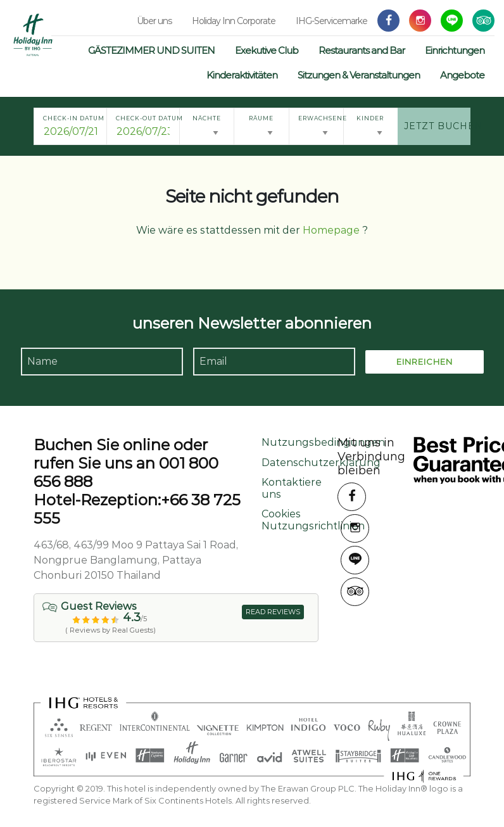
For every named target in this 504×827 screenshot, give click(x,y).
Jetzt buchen (437, 126)
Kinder (370, 118)
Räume (261, 118)
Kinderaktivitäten (242, 75)
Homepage (331, 230)
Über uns (154, 21)
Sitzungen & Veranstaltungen (359, 75)
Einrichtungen (455, 50)
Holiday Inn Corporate (234, 21)
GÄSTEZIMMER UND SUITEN (151, 50)
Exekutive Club (267, 50)
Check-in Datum (74, 118)
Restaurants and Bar (362, 50)
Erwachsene (321, 118)
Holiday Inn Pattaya (33, 35)
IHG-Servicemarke (331, 21)
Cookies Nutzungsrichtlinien (313, 520)
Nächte (207, 118)
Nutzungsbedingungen (323, 442)
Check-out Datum (148, 118)
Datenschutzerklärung (321, 463)
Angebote (462, 75)
